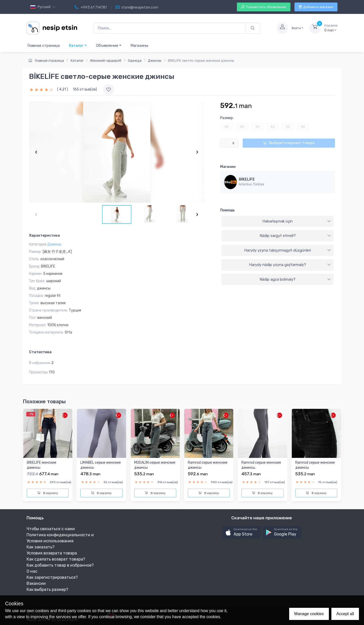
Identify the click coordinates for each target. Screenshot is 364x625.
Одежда (135, 61)
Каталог (78, 45)
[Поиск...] (169, 28)
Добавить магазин (316, 7)
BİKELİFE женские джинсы (42, 465)
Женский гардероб (106, 61)
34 (303, 127)
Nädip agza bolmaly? (295, 279)
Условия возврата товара (52, 553)
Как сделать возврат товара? (56, 559)
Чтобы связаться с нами (51, 529)
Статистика (40, 352)
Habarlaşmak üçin (297, 221)
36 (257, 127)
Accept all (345, 614)
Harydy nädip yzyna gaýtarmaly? (290, 265)
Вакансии (36, 583)
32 (288, 127)
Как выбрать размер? (47, 589)
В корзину (48, 493)
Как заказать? (41, 547)
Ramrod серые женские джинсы (208, 465)
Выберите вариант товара (289, 143)
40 (227, 127)
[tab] (278, 221)
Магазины (139, 46)
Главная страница (43, 46)
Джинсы (155, 61)
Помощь (227, 210)
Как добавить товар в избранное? (60, 565)
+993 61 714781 (90, 7)
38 (242, 127)
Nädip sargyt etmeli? (295, 236)
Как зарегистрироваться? (52, 577)
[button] (241, 532)
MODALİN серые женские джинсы (155, 465)
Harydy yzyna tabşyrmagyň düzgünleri (288, 250)
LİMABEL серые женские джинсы (101, 465)
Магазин (228, 167)
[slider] (42, 89)
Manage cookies (309, 614)
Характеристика (44, 236)
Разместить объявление (264, 7)
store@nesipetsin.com (137, 7)
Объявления (109, 45)
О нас (32, 571)
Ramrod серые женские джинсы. (261, 465)
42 (272, 127)
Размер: (227, 118)
